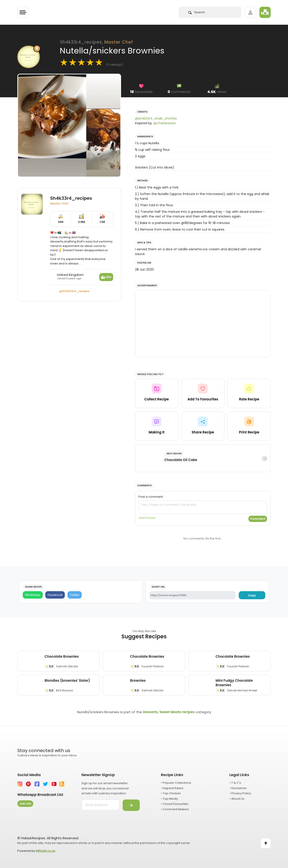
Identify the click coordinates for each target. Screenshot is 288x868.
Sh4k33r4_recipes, (97, 42)
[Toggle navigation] (23, 12)
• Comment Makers (175, 809)
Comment (258, 519)
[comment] (203, 507)
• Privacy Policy (240, 793)
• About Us (237, 799)
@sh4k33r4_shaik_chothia (156, 118)
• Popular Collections (176, 783)
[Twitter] (75, 595)
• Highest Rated (172, 788)
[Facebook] (55, 595)
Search (197, 12)
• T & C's (235, 783)
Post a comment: (151, 497)
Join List (25, 804)
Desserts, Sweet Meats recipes (169, 712)
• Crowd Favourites (175, 804)
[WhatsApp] (33, 595)
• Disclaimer (238, 788)
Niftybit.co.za (45, 851)
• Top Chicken (171, 793)
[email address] (100, 805)
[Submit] (131, 805)
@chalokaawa (164, 123)
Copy (252, 595)
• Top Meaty (169, 799)
